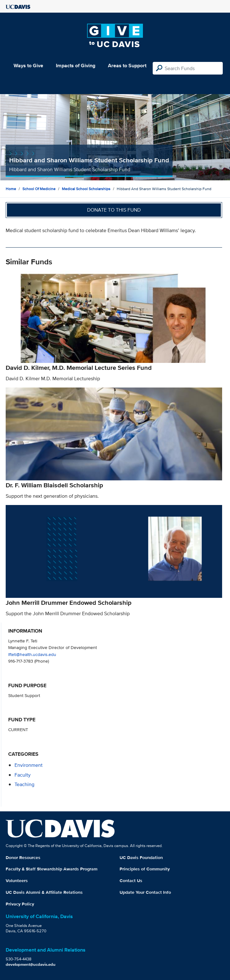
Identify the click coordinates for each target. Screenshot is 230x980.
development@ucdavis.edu (31, 964)
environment (29, 765)
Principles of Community (145, 869)
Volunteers (17, 881)
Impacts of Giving (76, 66)
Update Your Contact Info (145, 892)
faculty (23, 775)
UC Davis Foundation (141, 857)
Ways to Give (28, 66)
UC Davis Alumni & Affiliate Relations (44, 892)
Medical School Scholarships (86, 189)
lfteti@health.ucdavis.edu (32, 654)
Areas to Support (127, 66)
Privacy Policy (20, 904)
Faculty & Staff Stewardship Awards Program (52, 869)
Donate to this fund (114, 210)
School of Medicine (39, 189)
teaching (24, 784)
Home (11, 189)
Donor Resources (23, 857)
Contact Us (131, 881)
